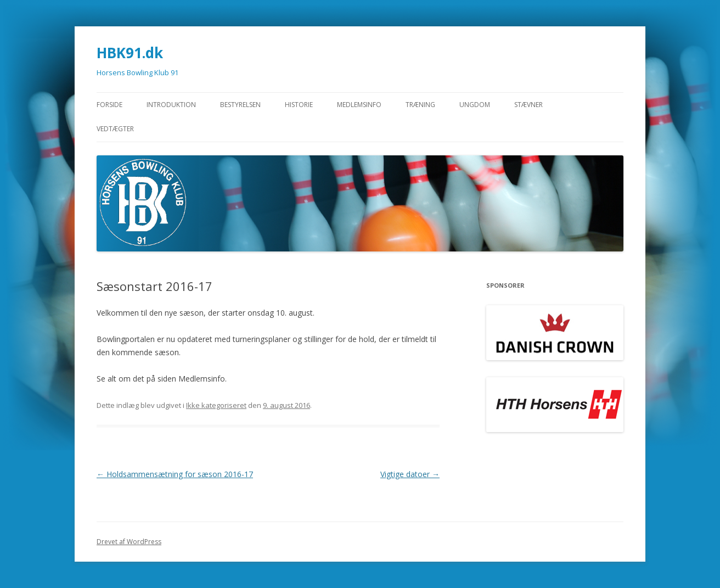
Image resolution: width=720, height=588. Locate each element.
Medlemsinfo (359, 105)
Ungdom (475, 105)
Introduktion (171, 105)
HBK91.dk (130, 53)
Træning (420, 105)
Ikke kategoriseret (216, 405)
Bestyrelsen (240, 105)
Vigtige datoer (410, 474)
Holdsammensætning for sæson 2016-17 (175, 474)
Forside (109, 105)
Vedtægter (115, 129)
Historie (299, 105)
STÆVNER (528, 105)
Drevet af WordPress (129, 542)
